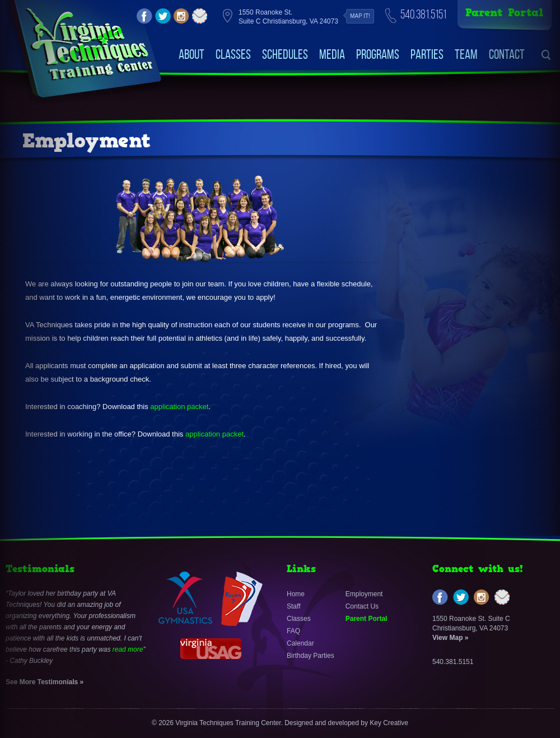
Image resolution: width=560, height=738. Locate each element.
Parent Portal (505, 13)
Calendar (300, 643)
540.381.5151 (423, 14)
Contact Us (362, 606)
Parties (427, 54)
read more (128, 649)
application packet (179, 407)
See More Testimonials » (45, 682)
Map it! (360, 16)
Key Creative (389, 723)
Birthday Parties (311, 656)
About (192, 54)
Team (466, 54)
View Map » (450, 638)
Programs (378, 54)
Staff (293, 606)
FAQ (293, 631)
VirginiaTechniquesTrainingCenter (89, 45)
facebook (144, 16)
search (546, 55)
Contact (507, 54)
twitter (163, 16)
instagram (181, 16)
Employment (364, 594)
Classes (233, 54)
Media (332, 54)
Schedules (285, 54)
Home (296, 594)
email (200, 16)
